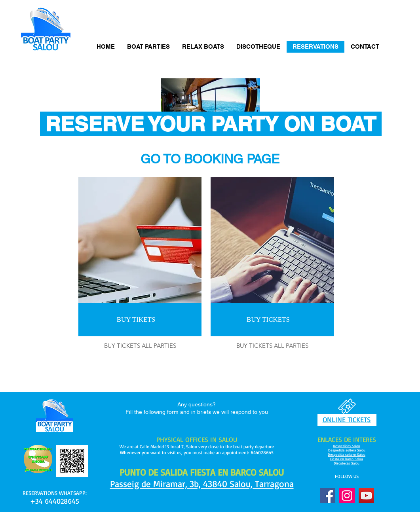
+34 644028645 (55, 501)
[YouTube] (366, 496)
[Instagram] (347, 496)
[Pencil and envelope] (38, 459)
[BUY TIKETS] (136, 320)
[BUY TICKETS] (268, 320)
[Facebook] (328, 496)
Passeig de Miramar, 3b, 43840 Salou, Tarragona (202, 484)
